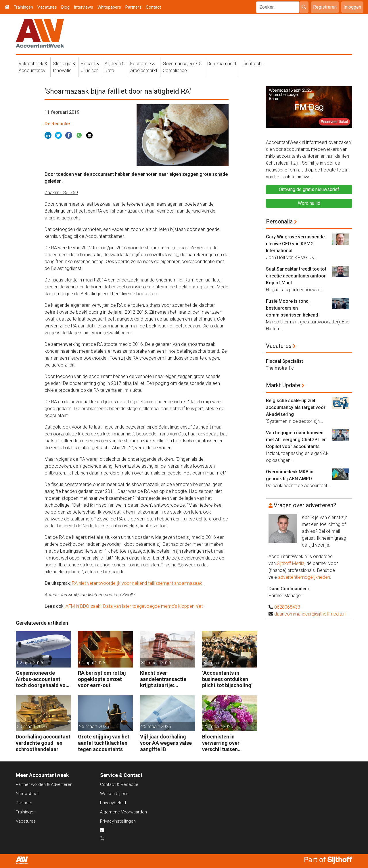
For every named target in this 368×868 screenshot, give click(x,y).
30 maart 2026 (218, 663)
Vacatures (47, 7)
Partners (133, 7)
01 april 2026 (92, 663)
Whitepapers (109, 7)
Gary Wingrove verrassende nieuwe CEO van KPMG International (295, 244)
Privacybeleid (113, 803)
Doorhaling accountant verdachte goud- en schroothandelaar (43, 743)
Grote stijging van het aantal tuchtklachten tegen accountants (104, 743)
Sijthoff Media (291, 563)
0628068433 (287, 607)
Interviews (84, 7)
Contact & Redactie (119, 784)
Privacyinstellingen (118, 821)
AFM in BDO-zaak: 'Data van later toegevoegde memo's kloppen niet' (135, 606)
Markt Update (283, 385)
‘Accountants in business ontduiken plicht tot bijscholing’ (227, 679)
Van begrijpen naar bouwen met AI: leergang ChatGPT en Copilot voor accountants (296, 440)
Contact (153, 7)
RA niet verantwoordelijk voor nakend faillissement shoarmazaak (138, 583)
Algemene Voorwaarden (123, 812)
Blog (65, 7)
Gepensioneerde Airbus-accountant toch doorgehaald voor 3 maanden (43, 679)
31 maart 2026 (156, 663)
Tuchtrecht (252, 64)
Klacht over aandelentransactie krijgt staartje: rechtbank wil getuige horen (166, 679)
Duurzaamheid (222, 64)
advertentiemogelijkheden (304, 577)
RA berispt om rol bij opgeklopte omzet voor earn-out (102, 679)
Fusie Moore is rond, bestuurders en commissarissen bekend (292, 308)
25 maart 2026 (218, 727)
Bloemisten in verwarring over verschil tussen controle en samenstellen (221, 743)
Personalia (279, 221)
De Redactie (57, 124)
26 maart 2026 (94, 727)
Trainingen (23, 7)
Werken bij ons (114, 794)
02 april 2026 (30, 663)
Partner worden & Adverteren (44, 784)
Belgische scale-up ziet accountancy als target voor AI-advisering (296, 407)
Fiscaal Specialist (284, 361)
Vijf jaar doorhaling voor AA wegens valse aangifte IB (166, 743)
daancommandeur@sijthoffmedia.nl (310, 614)
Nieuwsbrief (27, 794)
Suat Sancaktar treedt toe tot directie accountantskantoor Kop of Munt (296, 276)
